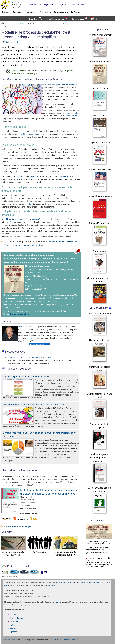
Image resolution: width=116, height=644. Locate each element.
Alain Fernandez (12, 42)
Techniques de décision (20, 24)
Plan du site (14, 621)
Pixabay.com (55, 602)
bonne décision (71, 116)
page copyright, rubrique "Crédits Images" (28, 605)
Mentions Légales (10, 640)
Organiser (18, 12)
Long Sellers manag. (57, 19)
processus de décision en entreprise (59, 85)
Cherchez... (35, 18)
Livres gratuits (80, 19)
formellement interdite (65, 583)
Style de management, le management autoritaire (66, 552)
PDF (95, 18)
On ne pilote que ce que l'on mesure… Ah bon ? (14, 552)
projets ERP (21, 176)
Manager (31, 12)
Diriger (6, 12)
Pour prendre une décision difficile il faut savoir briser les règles (35, 405)
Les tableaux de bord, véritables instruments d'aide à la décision (28, 219)
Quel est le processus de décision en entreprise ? (27, 376)
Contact (12, 625)
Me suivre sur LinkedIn (39, 344)
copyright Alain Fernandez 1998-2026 (64, 640)
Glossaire (13, 615)
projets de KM (64, 176)
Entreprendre (61, 12)
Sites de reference (16, 618)
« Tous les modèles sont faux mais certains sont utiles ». (30, 357)
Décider (7, 24)
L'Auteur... (13, 628)
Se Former (77, 12)
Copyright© (14, 632)
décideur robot (73, 113)
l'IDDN (53, 586)
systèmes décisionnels (30, 134)
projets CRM (35, 176)
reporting (29, 204)
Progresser (45, 12)
